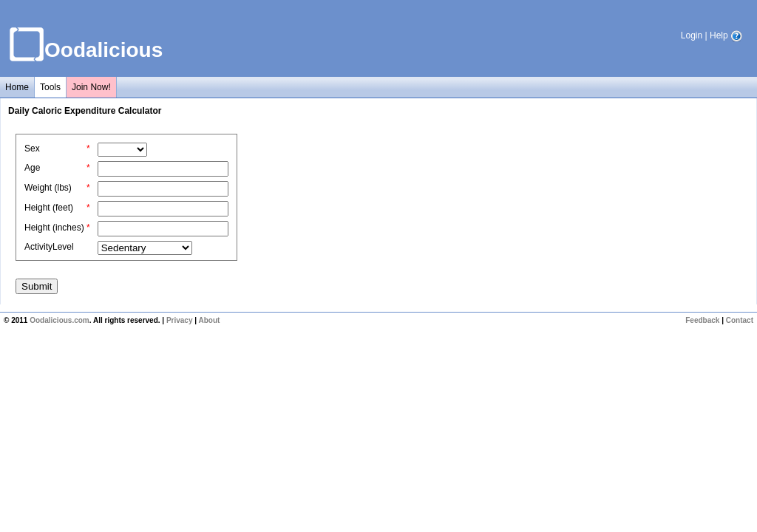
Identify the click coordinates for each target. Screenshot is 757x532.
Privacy (180, 320)
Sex (32, 149)
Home (17, 87)
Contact (740, 320)
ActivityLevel (49, 247)
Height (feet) (49, 208)
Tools (50, 87)
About (209, 320)
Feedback (702, 320)
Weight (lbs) (48, 188)
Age (32, 168)
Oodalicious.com (60, 320)
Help (726, 35)
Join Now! (91, 87)
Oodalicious (103, 50)
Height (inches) (54, 228)
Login (692, 35)
